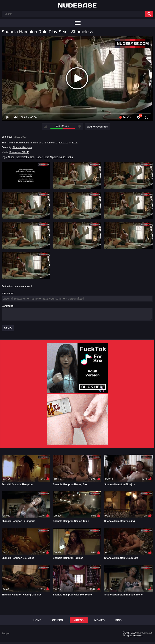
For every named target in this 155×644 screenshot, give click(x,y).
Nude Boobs (66, 157)
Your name (7, 293)
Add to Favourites (97, 127)
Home (37, 620)
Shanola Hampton (22, 147)
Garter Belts (22, 157)
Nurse (11, 157)
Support (6, 634)
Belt (32, 157)
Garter (39, 157)
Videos (79, 620)
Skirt (46, 157)
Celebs (57, 620)
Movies (100, 620)
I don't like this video (79, 127)
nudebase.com (145, 633)
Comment (7, 306)
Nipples (54, 157)
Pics (118, 620)
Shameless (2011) (19, 152)
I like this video (46, 127)
